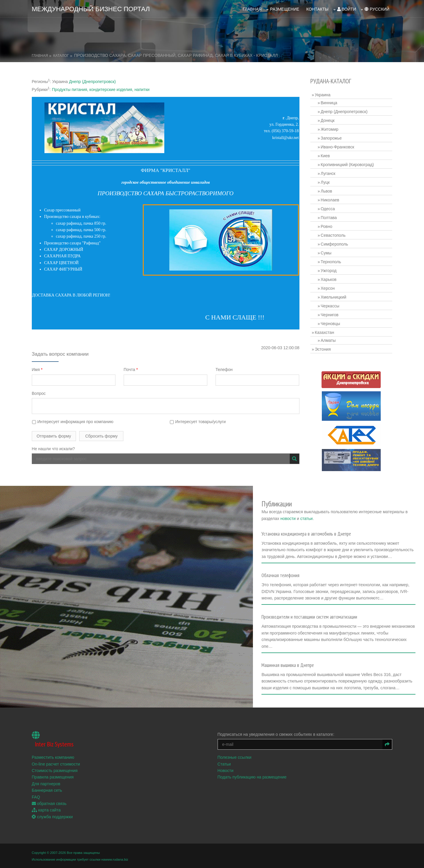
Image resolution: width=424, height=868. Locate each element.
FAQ (36, 796)
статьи (308, 518)
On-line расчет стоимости (56, 763)
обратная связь (49, 803)
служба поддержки (52, 816)
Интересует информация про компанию (73, 422)
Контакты (317, 9)
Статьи (224, 763)
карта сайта (46, 810)
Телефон (224, 370)
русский (377, 9)
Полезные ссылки (235, 757)
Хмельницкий (333, 297)
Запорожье (331, 138)
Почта (131, 370)
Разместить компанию (53, 757)
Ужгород (329, 271)
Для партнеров (46, 783)
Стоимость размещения (55, 770)
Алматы (328, 340)
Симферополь (334, 244)
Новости (226, 770)
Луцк (325, 182)
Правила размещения (53, 777)
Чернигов (329, 315)
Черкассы (330, 306)
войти (346, 9)
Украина (323, 95)
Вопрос (39, 393)
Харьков (329, 279)
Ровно (326, 226)
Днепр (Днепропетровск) (92, 82)
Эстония (323, 349)
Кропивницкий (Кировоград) (347, 165)
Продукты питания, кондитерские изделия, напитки (101, 90)
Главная (252, 9)
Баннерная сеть (47, 790)
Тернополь (331, 262)
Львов (326, 191)
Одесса (328, 209)
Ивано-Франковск (337, 147)
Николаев (330, 200)
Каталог (61, 56)
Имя (37, 370)
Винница (329, 103)
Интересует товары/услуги (198, 422)
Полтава (329, 218)
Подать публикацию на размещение (252, 777)
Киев (325, 156)
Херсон (328, 288)
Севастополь (333, 235)
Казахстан (324, 332)
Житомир (329, 129)
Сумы (326, 253)
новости (289, 518)
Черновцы (330, 324)
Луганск (328, 173)
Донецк (328, 120)
